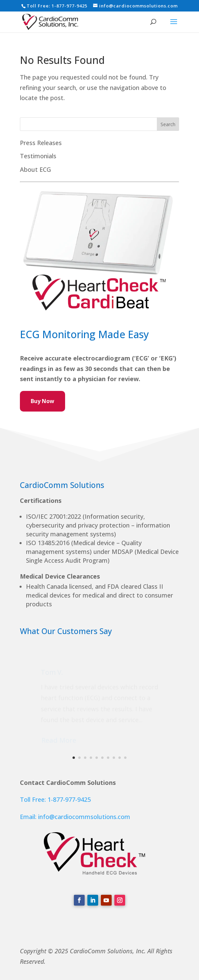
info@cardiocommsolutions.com (84, 817)
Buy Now (42, 401)
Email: (29, 817)
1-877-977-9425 (69, 6)
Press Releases (41, 143)
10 (125, 758)
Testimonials (38, 156)
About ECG (35, 169)
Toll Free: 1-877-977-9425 (55, 799)
